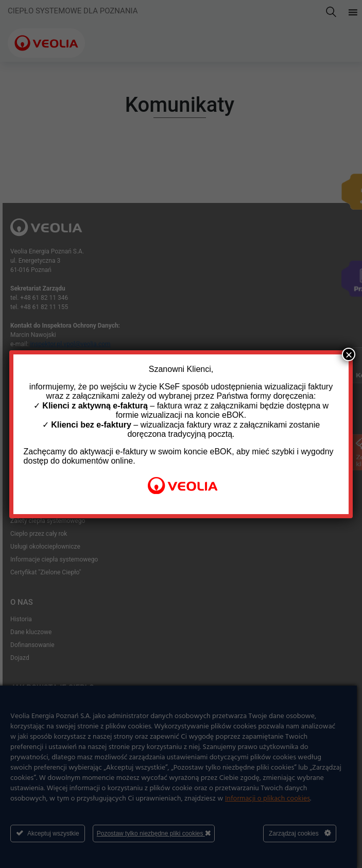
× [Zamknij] (349, 354)
